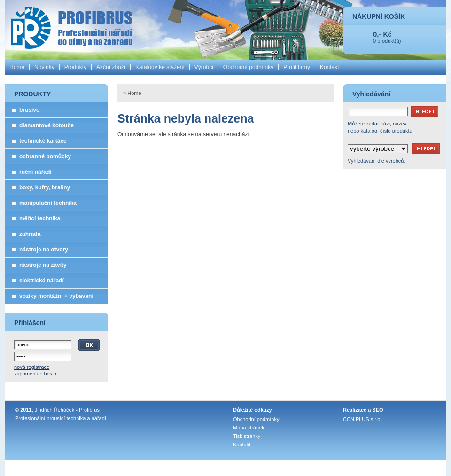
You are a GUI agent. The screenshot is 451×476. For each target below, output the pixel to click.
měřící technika (40, 218)
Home (17, 67)
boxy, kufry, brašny (45, 187)
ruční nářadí (35, 172)
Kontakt (330, 67)
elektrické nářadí (42, 281)
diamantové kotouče (47, 125)
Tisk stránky (247, 436)
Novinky (44, 67)
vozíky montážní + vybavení (56, 296)
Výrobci (204, 67)
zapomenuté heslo (35, 374)
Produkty (75, 67)
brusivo (29, 110)
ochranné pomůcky (45, 156)
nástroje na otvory (44, 250)
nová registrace (32, 367)
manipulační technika (48, 203)
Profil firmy (297, 67)
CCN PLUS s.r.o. (362, 419)
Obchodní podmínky (248, 67)
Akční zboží (111, 67)
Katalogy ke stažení (160, 67)
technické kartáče (43, 141)
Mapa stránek (249, 428)
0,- (377, 34)
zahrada (30, 234)
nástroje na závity (43, 265)
